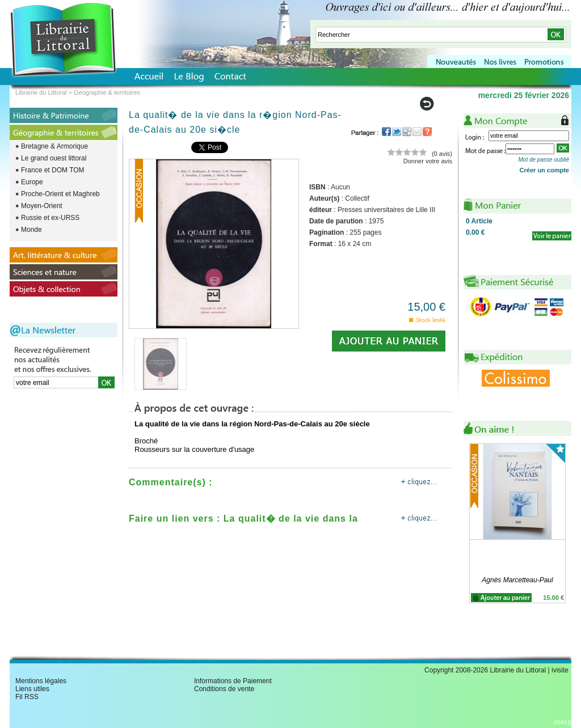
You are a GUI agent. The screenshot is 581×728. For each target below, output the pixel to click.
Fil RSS (27, 697)
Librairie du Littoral (41, 92)
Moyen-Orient (42, 206)
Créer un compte (544, 170)
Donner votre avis (428, 161)
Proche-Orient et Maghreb (60, 194)
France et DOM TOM (53, 170)
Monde (31, 230)
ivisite (560, 670)
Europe (32, 182)
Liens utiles (32, 689)
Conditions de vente (224, 689)
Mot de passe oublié (544, 160)
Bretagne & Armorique (54, 146)
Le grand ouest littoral (54, 158)
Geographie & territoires (107, 92)
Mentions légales (41, 681)
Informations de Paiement (233, 681)
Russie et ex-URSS (50, 218)
